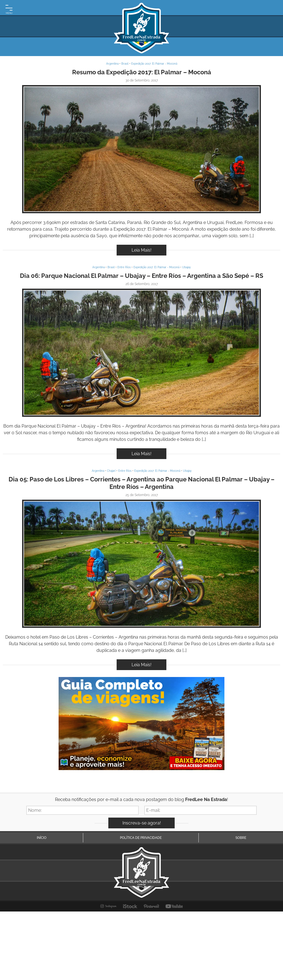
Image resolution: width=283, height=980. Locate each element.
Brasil (125, 64)
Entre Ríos (124, 267)
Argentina (112, 64)
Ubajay (186, 267)
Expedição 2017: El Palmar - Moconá (154, 64)
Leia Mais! (141, 250)
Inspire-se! (141, 149)
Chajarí (111, 471)
